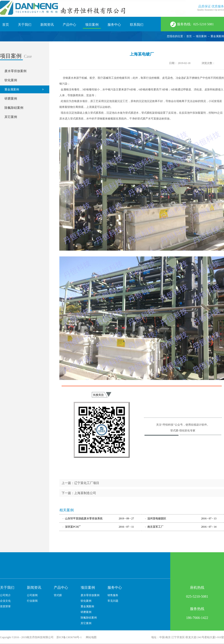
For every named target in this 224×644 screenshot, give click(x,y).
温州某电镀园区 (157, 518)
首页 (6, 25)
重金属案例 (217, 36)
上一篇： (80, 483)
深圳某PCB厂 (73, 527)
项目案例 (201, 36)
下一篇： (79, 493)
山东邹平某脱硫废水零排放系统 (84, 518)
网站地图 (90, 637)
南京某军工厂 (155, 527)
